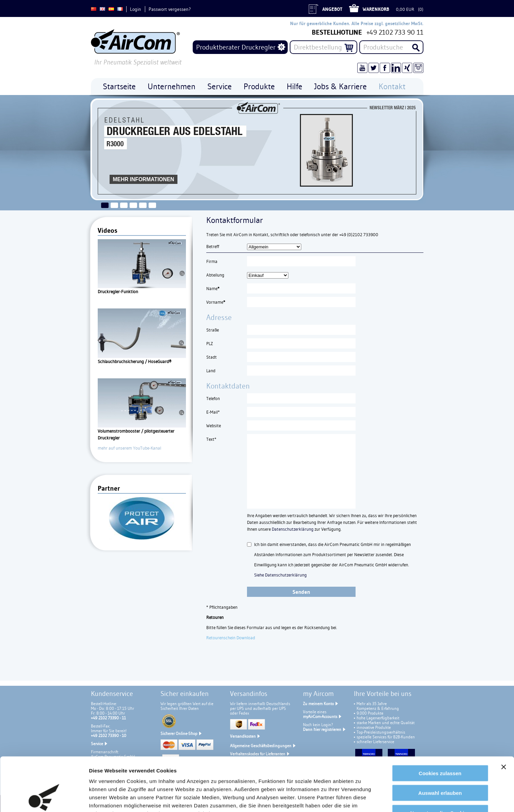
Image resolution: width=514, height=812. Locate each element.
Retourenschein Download (231, 638)
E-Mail (213, 412)
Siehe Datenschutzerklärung (280, 575)
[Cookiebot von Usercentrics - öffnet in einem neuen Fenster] (44, 799)
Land (211, 371)
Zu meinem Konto (318, 704)
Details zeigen (106, 799)
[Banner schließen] (503, 720)
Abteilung (215, 275)
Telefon (213, 398)
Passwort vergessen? (170, 9)
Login (136, 9)
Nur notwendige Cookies (440, 766)
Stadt (212, 357)
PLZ (210, 343)
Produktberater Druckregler (236, 47)
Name (213, 288)
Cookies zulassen (440, 726)
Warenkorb (376, 9)
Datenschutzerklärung (293, 529)
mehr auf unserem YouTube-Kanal (129, 448)
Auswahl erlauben (440, 746)
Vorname (216, 302)
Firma (212, 261)
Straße (213, 330)
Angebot (332, 9)
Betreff (213, 246)
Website (214, 426)
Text (211, 439)
